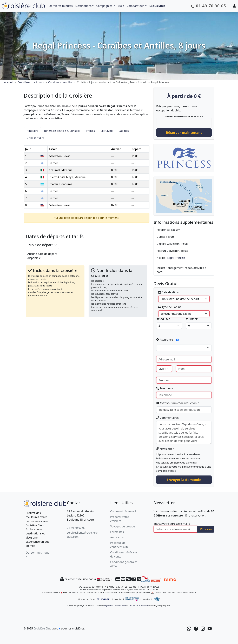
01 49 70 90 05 (76, 528)
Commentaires (167, 418)
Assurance (169, 340)
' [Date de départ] (184, 299)
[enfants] (199, 326)
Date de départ (170, 292)
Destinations (83, 6)
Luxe (121, 6)
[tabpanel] (87, 175)
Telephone (165, 388)
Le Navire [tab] (107, 131)
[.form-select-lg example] (42, 245)
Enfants (192, 319)
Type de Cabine (170, 307)
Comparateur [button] (136, 6)
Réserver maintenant (184, 133)
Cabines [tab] (124, 131)
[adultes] (169, 326)
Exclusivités (157, 6)
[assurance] (184, 348)
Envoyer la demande (184, 480)
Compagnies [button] (105, 6)
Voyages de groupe (123, 526)
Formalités (117, 532)
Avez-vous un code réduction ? (177, 403)
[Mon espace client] (234, 6)
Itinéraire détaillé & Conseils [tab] (62, 131)
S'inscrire (206, 529)
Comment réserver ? (123, 511)
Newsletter (165, 449)
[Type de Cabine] (184, 314)
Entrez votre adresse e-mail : (172, 524)
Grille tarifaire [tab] (35, 138)
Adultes (163, 319)
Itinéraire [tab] (32, 131)
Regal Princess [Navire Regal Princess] (176, 258)
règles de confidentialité (115, 605)
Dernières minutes (61, 6)
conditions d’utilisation (139, 605)
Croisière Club (42, 628)
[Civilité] (164, 369)
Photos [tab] (90, 131)
